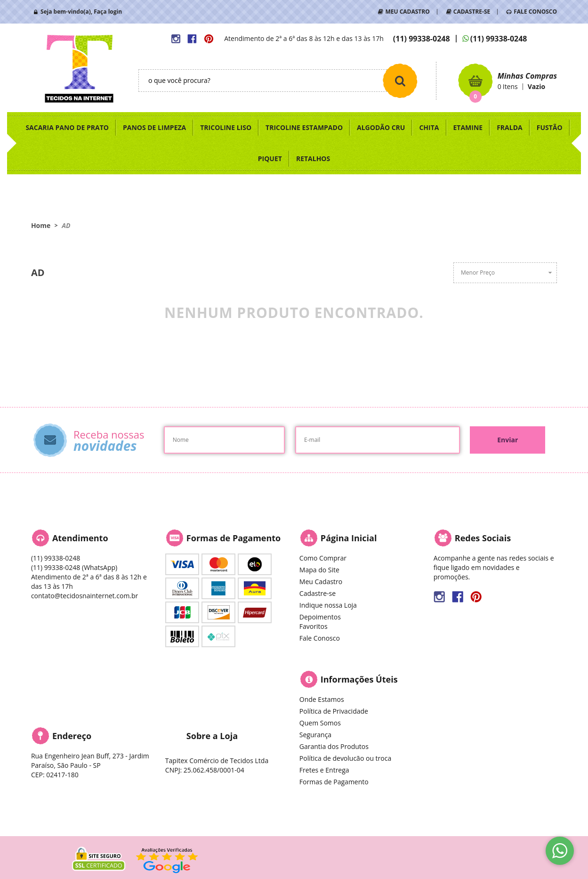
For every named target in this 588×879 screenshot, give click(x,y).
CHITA (429, 127)
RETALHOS (313, 159)
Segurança (315, 735)
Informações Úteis (359, 679)
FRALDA (510, 127)
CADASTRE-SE (472, 12)
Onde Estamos (322, 699)
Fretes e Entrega (324, 770)
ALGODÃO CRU (381, 127)
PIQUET (270, 159)
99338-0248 (422, 39)
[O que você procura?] (400, 81)
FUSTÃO (550, 127)
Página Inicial (349, 538)
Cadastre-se (318, 593)
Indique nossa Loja (328, 605)
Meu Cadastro (321, 582)
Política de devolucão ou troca (345, 758)
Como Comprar (323, 558)
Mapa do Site (319, 570)
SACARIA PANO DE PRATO (67, 127)
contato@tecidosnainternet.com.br (85, 596)
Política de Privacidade (334, 711)
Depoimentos (320, 617)
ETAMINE (468, 127)
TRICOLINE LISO (226, 127)
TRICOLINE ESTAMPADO (304, 127)
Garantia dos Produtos (334, 746)
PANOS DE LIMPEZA (154, 127)
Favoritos (314, 626)
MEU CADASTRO (407, 12)
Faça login (108, 12)
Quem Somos (320, 723)
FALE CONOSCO (535, 12)
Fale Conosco (320, 638)
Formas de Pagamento (334, 782)
